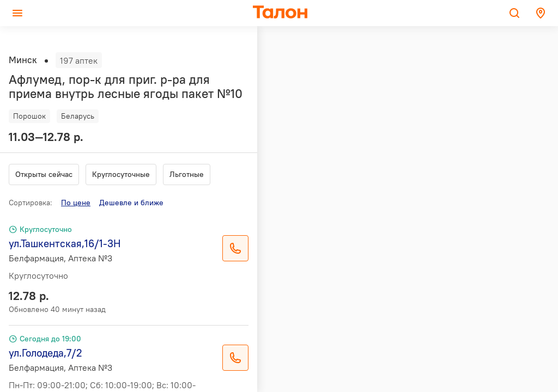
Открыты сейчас (44, 174)
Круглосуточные (121, 174)
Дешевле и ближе (131, 203)
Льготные (187, 174)
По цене (76, 203)
